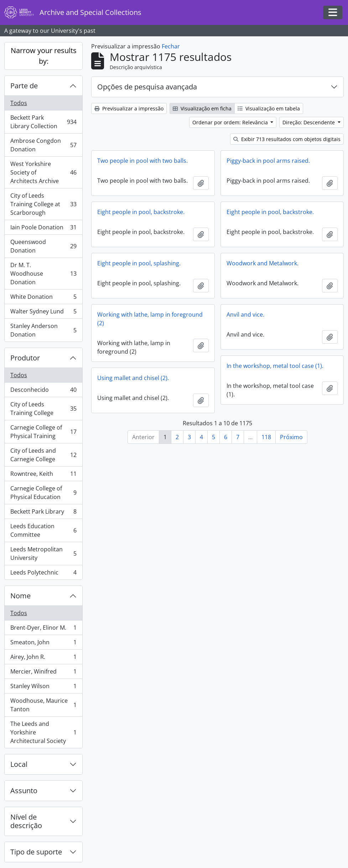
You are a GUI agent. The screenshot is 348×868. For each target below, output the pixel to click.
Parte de (24, 86)
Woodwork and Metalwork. (263, 263)
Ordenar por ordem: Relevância (231, 122)
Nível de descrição (26, 821)
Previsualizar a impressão (129, 108)
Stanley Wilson (43, 688)
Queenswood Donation (43, 246)
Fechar (171, 46)
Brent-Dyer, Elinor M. (43, 629)
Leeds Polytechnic (43, 574)
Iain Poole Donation (43, 229)
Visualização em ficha (202, 108)
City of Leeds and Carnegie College (43, 455)
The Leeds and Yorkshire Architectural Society (43, 732)
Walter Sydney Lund (43, 313)
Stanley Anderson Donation (43, 330)
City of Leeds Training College (43, 409)
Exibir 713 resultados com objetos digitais (287, 139)
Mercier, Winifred (43, 673)
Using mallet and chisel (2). (133, 378)
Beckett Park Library (43, 513)
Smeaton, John (43, 644)
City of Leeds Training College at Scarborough (43, 204)
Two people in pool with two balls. (142, 161)
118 (266, 437)
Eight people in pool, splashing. (139, 263)
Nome (20, 596)
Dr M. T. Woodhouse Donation (43, 274)
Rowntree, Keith (43, 475)
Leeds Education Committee (43, 530)
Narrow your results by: (44, 56)
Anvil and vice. (245, 315)
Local (19, 764)
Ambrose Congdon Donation (43, 145)
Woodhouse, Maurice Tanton (43, 705)
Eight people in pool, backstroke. (141, 212)
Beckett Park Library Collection (43, 122)
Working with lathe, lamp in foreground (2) (150, 319)
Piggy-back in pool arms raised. (268, 161)
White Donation (43, 298)
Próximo (291, 437)
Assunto (24, 791)
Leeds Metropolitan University (43, 553)
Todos (19, 103)
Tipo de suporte (36, 852)
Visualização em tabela (269, 108)
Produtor (25, 358)
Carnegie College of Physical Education (43, 493)
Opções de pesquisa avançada (147, 87)
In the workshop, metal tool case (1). (275, 366)
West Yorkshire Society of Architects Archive (43, 172)
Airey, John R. (43, 658)
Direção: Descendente (309, 122)
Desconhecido (43, 391)
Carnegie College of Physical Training (43, 432)
